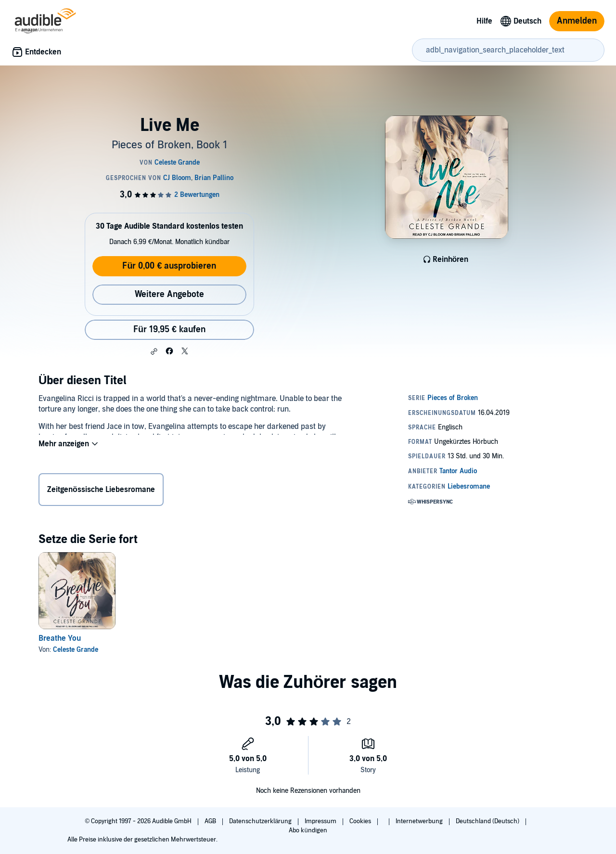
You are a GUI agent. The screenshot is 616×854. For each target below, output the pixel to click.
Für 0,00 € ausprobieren (169, 266)
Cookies (361, 821)
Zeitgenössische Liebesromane (101, 492)
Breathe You (60, 638)
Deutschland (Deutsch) (488, 821)
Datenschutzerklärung (261, 821)
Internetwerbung (420, 821)
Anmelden (577, 21)
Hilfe (484, 21)
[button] (154, 351)
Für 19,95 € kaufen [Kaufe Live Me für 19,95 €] (169, 330)
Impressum (321, 821)
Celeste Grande (76, 650)
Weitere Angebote (169, 294)
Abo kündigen (308, 830)
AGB (211, 821)
